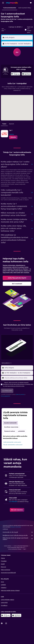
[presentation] (26, 74)
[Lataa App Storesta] (26, 74)
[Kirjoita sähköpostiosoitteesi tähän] (19, 378)
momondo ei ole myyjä (18, 532)
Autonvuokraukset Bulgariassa (21, 546)
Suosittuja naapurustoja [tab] (11, 427)
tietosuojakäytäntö (6, 396)
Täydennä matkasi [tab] (10, 431)
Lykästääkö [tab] (21, 431)
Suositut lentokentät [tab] (10, 423)
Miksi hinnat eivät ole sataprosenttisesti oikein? (18, 539)
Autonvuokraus (8, 546)
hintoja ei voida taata (16, 527)
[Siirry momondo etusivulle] (12, 3)
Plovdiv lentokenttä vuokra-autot (13, 445)
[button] (3, 3)
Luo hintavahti (13, 502)
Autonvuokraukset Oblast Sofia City (16, 547)
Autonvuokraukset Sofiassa (15, 549)
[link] (13, 137)
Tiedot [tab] (4, 124)
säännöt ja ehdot (20, 394)
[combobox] (4, 30)
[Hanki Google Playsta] (16, 74)
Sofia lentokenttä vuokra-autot (12, 442)
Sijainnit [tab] (12, 124)
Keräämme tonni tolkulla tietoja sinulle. (18, 535)
